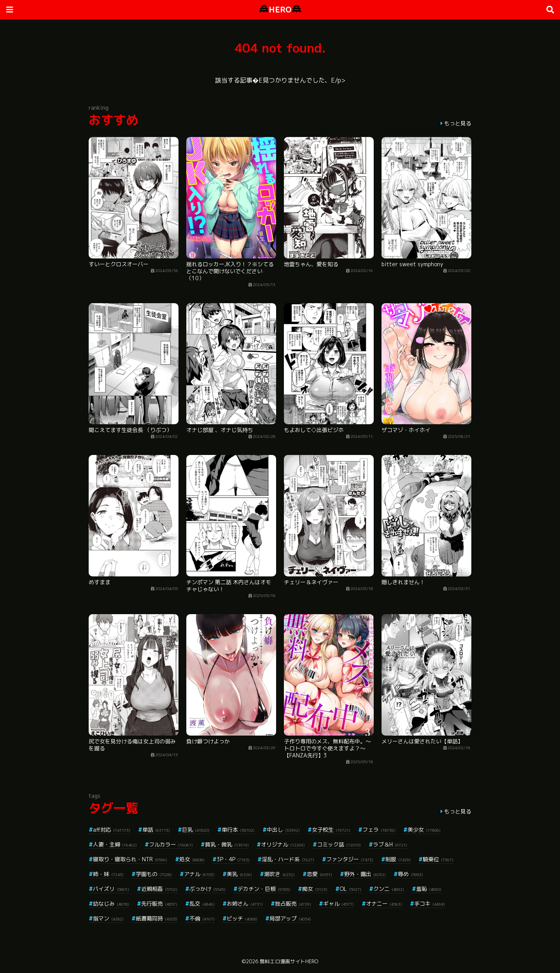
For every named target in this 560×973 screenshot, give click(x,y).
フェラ (379, 830)
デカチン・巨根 (264, 889)
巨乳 (196, 830)
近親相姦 (159, 889)
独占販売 (293, 904)
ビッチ (242, 918)
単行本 (238, 830)
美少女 (424, 830)
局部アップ (290, 918)
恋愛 (319, 874)
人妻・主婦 (115, 844)
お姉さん (245, 904)
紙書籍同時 (157, 918)
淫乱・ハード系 (288, 859)
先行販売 (159, 904)
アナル (199, 874)
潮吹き (279, 874)
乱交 (202, 904)
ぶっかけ (207, 889)
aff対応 (112, 830)
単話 (156, 830)
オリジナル (283, 844)
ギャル (339, 904)
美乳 (239, 874)
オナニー (384, 904)
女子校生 (331, 830)
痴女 (315, 889)
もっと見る (458, 123)
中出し (283, 830)
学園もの (154, 874)
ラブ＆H (390, 844)
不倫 (202, 918)
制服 (398, 859)
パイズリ (111, 889)
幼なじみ (111, 904)
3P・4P (233, 859)
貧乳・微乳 (227, 844)
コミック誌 (339, 844)
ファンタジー (350, 859)
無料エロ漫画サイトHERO (289, 961)
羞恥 (429, 889)
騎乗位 (438, 859)
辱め (410, 874)
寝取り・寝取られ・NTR (130, 859)
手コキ (430, 904)
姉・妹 (108, 874)
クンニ (389, 889)
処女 (192, 859)
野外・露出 (365, 874)
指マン (108, 918)
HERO (280, 10)
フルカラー (171, 844)
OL (350, 889)
